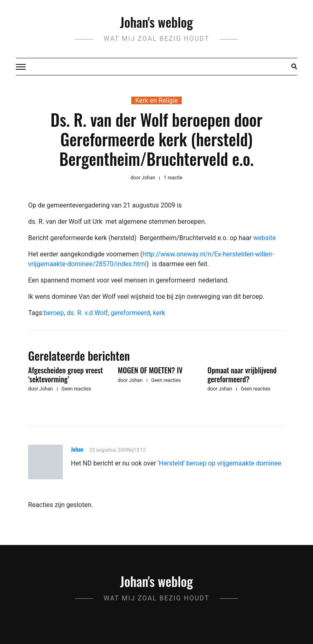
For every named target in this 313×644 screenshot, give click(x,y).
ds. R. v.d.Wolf (87, 313)
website (264, 238)
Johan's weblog (157, 22)
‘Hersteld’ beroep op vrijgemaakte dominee (219, 463)
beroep (54, 313)
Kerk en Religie (157, 100)
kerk (159, 313)
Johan (77, 449)
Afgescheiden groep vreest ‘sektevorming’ (66, 375)
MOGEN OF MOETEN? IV (150, 370)
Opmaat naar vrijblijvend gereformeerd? (242, 375)
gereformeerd (130, 313)
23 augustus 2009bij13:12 (117, 450)
